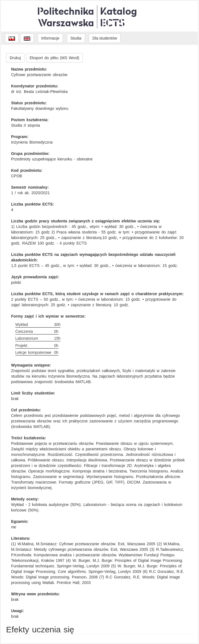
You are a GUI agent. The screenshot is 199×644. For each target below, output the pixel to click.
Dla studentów (105, 38)
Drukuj (15, 58)
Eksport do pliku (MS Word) (54, 58)
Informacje (50, 38)
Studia (76, 38)
